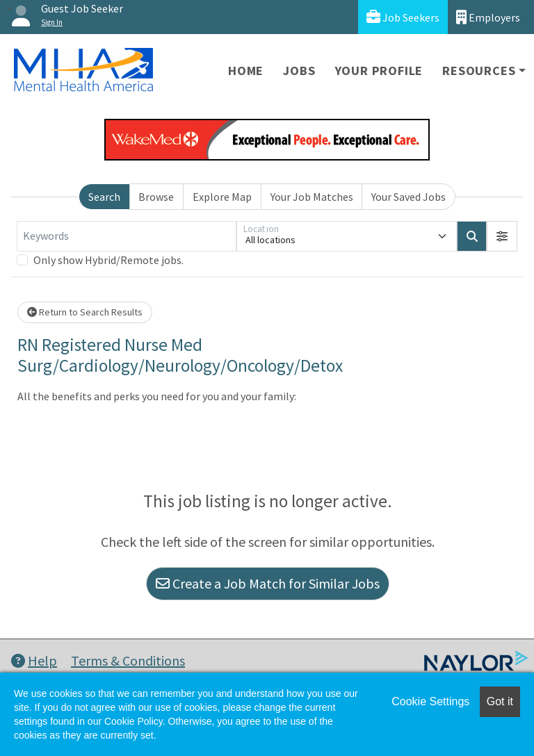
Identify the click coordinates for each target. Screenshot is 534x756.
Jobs (299, 71)
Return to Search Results (85, 312)
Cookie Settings (430, 701)
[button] (502, 236)
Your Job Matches (312, 197)
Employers (488, 17)
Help (34, 660)
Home (246, 71)
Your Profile (379, 71)
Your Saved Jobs (408, 197)
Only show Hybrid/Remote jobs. (108, 260)
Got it (500, 701)
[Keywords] (127, 236)
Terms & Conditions (128, 660)
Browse (156, 197)
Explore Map (222, 197)
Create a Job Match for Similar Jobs (268, 583)
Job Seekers (403, 17)
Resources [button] (479, 71)
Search (104, 197)
